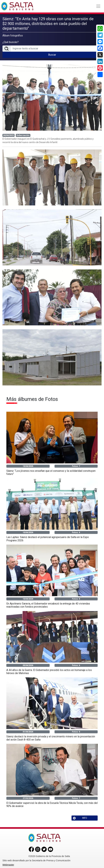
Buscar (52, 54)
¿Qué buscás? (11, 42)
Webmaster (8, 864)
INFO (80, 818)
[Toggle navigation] (98, 6)
